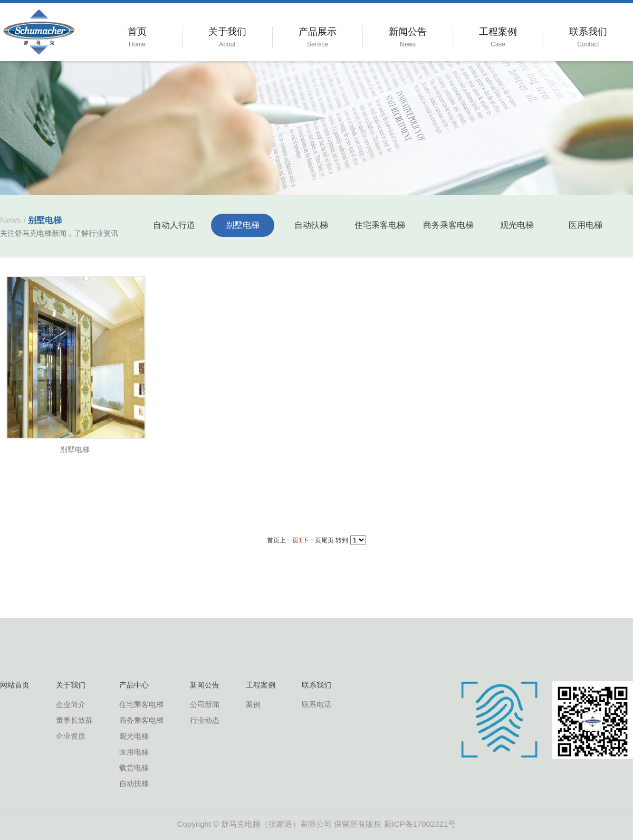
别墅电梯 (243, 225)
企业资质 (71, 736)
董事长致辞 (74, 720)
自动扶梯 (311, 225)
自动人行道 (174, 225)
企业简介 (71, 704)
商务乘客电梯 (448, 225)
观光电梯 (517, 225)
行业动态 (205, 720)
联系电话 (316, 704)
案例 (253, 704)
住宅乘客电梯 (380, 225)
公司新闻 (205, 704)
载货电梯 (134, 768)
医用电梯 (586, 225)
